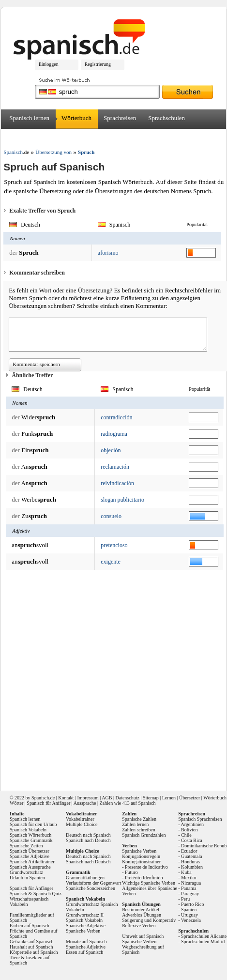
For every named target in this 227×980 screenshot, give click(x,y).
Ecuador (189, 851)
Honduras (190, 862)
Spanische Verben (83, 931)
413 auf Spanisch (139, 803)
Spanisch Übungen (141, 904)
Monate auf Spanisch (86, 942)
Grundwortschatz (26, 872)
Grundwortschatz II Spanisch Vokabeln (85, 918)
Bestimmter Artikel (141, 910)
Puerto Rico (193, 904)
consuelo (111, 516)
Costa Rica (192, 840)
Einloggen (49, 64)
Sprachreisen (120, 118)
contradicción (116, 417)
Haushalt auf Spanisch (31, 947)
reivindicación (117, 483)
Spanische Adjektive (30, 856)
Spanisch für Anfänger (48, 803)
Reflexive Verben (139, 926)
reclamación (115, 467)
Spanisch (40, 798)
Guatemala (191, 856)
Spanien (189, 910)
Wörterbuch (76, 118)
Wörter (16, 803)
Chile (186, 835)
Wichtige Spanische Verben (149, 883)
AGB (107, 798)
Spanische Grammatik (31, 840)
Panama (189, 888)
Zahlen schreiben (139, 830)
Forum (57, 137)
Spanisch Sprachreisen (200, 819)
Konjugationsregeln (141, 856)
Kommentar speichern (36, 364)
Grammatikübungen (85, 878)
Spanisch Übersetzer (30, 851)
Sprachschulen (166, 118)
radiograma (114, 434)
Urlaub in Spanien (27, 878)
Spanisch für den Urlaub (33, 824)
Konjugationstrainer (141, 862)
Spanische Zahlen (139, 819)
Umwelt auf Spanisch (143, 936)
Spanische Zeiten (26, 846)
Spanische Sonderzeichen (91, 888)
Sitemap (151, 798)
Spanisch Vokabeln (28, 830)
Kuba (186, 872)
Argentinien (192, 824)
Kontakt (66, 798)
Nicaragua (191, 883)
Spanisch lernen (29, 118)
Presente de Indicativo (146, 867)
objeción (111, 450)
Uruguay (189, 915)
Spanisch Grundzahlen (144, 835)
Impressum (88, 798)
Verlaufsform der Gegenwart (93, 883)
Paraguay (190, 894)
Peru (185, 899)
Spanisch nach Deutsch (88, 840)
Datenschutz (127, 798)
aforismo (108, 253)
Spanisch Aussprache (30, 867)
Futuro (131, 872)
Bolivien (189, 830)
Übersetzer (23, 137)
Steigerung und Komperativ (149, 920)
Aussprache (85, 803)
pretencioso (114, 545)
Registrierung (98, 64)
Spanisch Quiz (47, 894)
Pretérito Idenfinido (144, 878)
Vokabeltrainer (80, 819)
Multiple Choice (82, 824)
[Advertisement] (105, 677)
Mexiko (189, 878)
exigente (111, 562)
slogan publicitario (122, 500)
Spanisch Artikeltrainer (32, 862)
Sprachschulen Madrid (203, 942)
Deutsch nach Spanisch (88, 835)
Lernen (169, 798)
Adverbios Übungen (142, 915)
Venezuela (191, 920)
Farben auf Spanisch (30, 926)
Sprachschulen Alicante (204, 936)
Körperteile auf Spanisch (34, 952)
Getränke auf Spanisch (32, 942)
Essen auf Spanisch (84, 952)
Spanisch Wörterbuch (30, 835)
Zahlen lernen (135, 824)
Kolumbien (192, 867)
